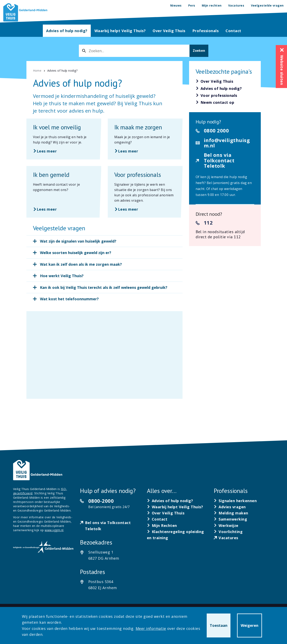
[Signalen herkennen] (235, 501)
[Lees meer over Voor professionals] (145, 192)
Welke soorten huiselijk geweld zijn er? (76, 253)
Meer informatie (151, 628)
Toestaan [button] (219, 625)
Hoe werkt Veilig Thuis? (62, 276)
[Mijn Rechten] (162, 525)
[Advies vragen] (230, 507)
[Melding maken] (231, 513)
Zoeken (199, 51)
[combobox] (134, 51)
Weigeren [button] (250, 625)
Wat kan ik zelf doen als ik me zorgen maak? (81, 264)
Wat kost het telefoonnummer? (69, 299)
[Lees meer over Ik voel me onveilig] (64, 139)
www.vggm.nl (54, 530)
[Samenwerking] (230, 519)
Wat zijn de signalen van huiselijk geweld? (78, 241)
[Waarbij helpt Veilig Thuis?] (175, 507)
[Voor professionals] (217, 96)
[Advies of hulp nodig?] (219, 89)
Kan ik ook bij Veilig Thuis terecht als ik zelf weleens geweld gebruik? (104, 287)
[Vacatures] (226, 538)
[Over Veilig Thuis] (214, 81)
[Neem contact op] (215, 103)
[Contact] (157, 519)
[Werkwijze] (226, 525)
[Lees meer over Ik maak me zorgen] (145, 139)
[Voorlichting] (228, 532)
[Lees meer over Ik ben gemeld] (64, 192)
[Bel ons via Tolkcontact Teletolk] (110, 526)
